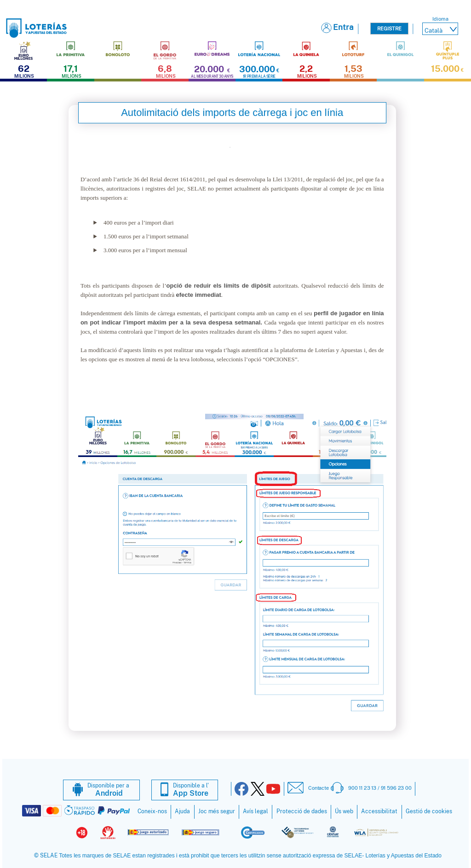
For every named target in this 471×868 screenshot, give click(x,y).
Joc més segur (217, 811)
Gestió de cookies (429, 811)
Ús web (344, 811)
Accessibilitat (379, 811)
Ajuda (182, 811)
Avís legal (256, 811)
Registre (389, 29)
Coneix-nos (152, 811)
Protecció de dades (302, 811)
